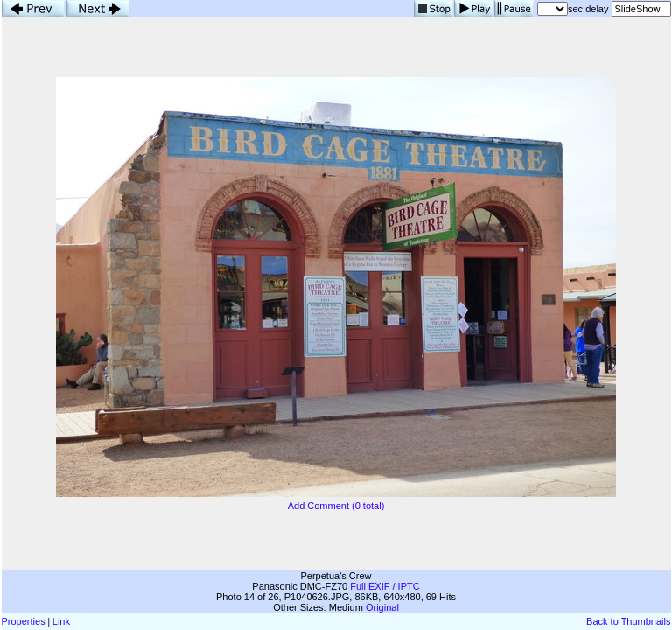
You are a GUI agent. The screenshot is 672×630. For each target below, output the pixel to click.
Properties (24, 621)
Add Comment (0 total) (336, 506)
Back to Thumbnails (628, 621)
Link (61, 621)
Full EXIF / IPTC (385, 586)
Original (382, 607)
